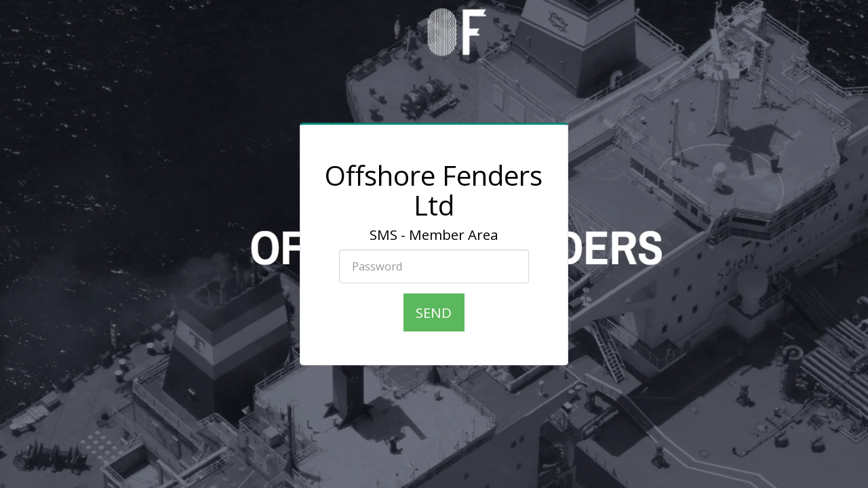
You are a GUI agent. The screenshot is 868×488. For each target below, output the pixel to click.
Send (434, 312)
